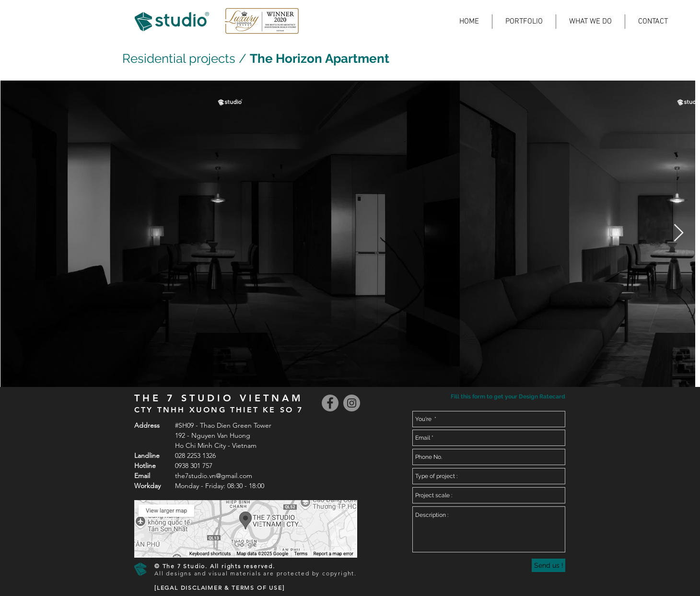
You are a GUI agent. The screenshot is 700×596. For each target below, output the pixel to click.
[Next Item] (679, 233)
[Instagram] (352, 403)
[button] (507, 397)
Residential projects (179, 58)
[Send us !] (548, 565)
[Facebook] (330, 403)
